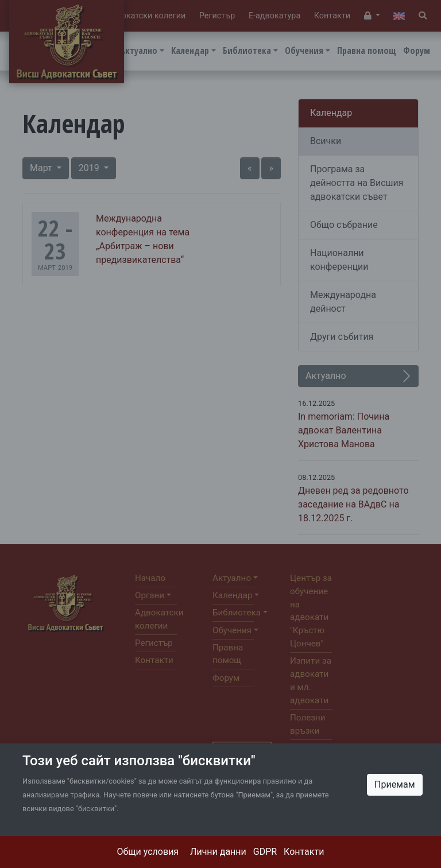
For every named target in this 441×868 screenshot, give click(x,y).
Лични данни (218, 852)
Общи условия (148, 852)
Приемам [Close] (395, 784)
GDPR (265, 852)
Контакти (304, 852)
